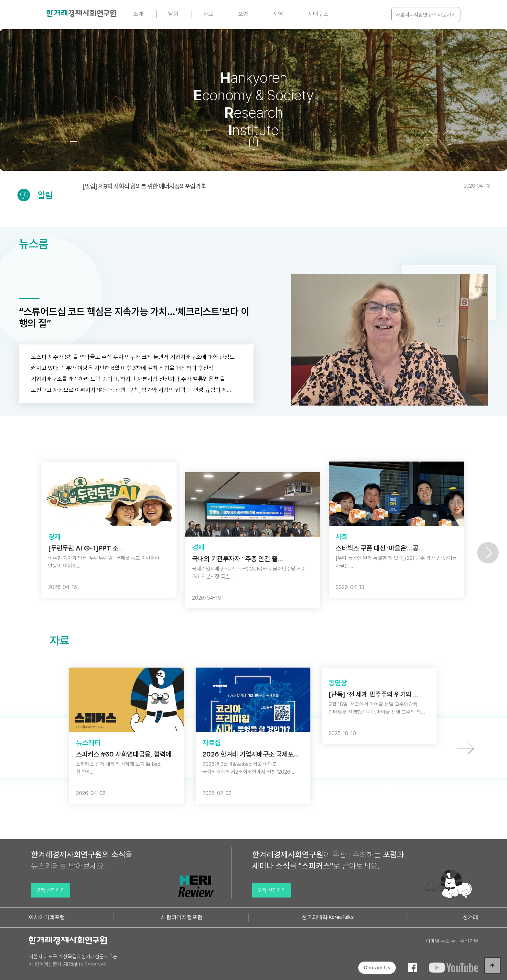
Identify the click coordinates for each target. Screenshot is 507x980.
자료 (208, 14)
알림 (173, 14)
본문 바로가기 (0, 0)
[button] (55, 141)
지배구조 (318, 14)
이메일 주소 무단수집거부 (452, 941)
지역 (278, 14)
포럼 (243, 14)
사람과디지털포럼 (182, 917)
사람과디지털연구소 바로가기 (426, 15)
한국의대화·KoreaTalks (328, 917)
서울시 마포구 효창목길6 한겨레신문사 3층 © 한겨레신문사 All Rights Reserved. (73, 960)
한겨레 (470, 917)
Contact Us (377, 968)
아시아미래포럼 (47, 917)
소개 (138, 14)
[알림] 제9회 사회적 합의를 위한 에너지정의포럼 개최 (286, 186)
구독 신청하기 (50, 890)
